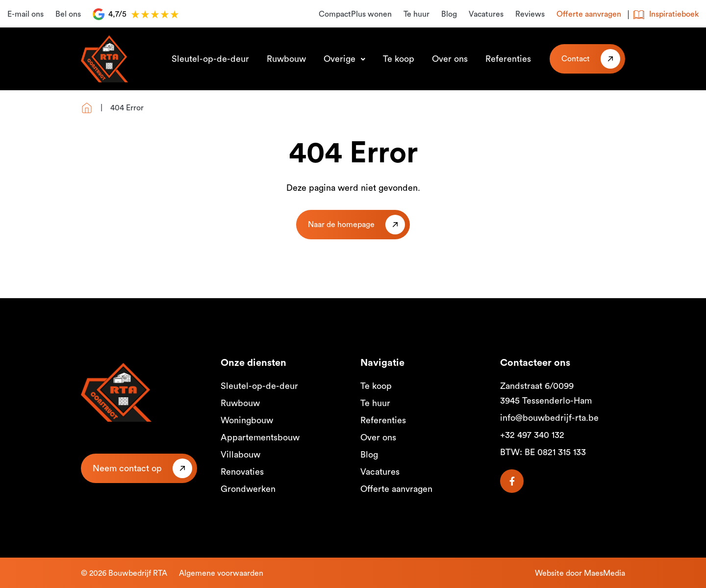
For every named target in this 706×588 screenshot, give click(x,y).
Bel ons (68, 14)
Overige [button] (341, 59)
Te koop (399, 59)
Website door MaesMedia (580, 573)
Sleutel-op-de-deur (210, 59)
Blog (449, 14)
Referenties (508, 59)
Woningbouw (247, 420)
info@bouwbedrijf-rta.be (549, 418)
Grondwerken (248, 489)
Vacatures (486, 14)
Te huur (416, 14)
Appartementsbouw (260, 437)
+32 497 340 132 (532, 435)
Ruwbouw (286, 59)
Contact (576, 59)
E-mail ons (25, 14)
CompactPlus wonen (355, 14)
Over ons (450, 59)
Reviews (530, 14)
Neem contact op (127, 468)
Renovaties (242, 472)
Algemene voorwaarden (221, 573)
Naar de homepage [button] (341, 225)
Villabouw (240, 455)
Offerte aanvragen (589, 14)
